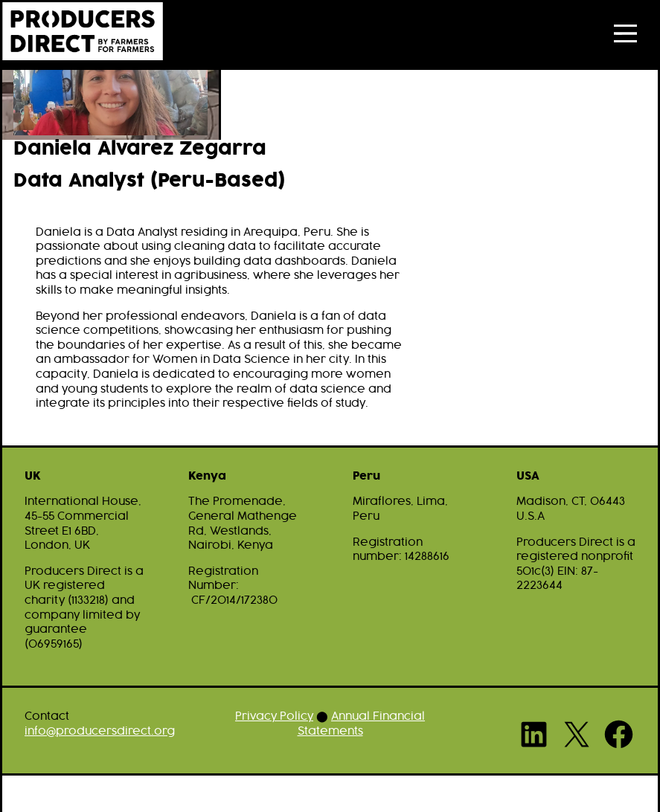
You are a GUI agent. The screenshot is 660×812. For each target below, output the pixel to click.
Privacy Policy (274, 717)
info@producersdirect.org (100, 732)
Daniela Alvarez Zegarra (140, 149)
